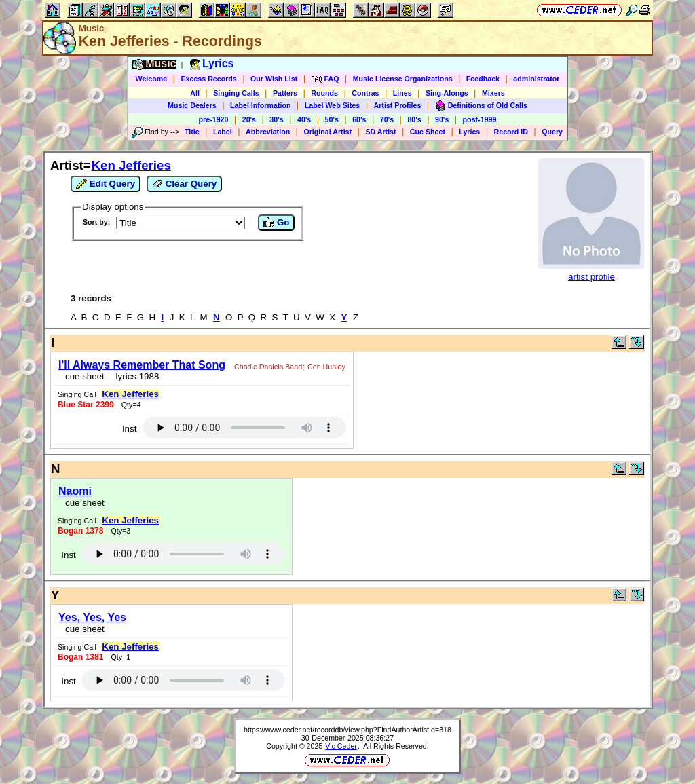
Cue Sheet (428, 132)
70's (387, 119)
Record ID (511, 132)
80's (414, 119)
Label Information (260, 105)
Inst (129, 429)
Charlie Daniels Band (268, 367)
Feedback (483, 79)
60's (359, 119)
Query (552, 132)
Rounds (324, 93)
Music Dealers (192, 105)
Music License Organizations (403, 79)
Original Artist (327, 132)
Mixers (493, 93)
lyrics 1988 (135, 376)
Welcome (152, 79)
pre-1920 (214, 119)
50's (332, 119)
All (195, 93)
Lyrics (469, 132)
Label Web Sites (333, 105)
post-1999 (480, 119)
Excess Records (208, 79)
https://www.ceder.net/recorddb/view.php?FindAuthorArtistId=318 (347, 730)
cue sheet (85, 376)
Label (223, 132)
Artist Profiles (398, 105)
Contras (365, 93)
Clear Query (184, 184)
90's (442, 119)
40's (304, 119)
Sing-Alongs (447, 93)
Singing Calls (236, 93)
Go (276, 223)
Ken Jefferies (131, 165)
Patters (285, 93)
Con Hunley (326, 367)
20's (249, 119)
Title (192, 132)
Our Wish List (274, 79)
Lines (402, 93)
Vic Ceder (341, 746)
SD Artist (380, 132)
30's (276, 119)
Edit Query (106, 184)
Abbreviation (268, 132)
